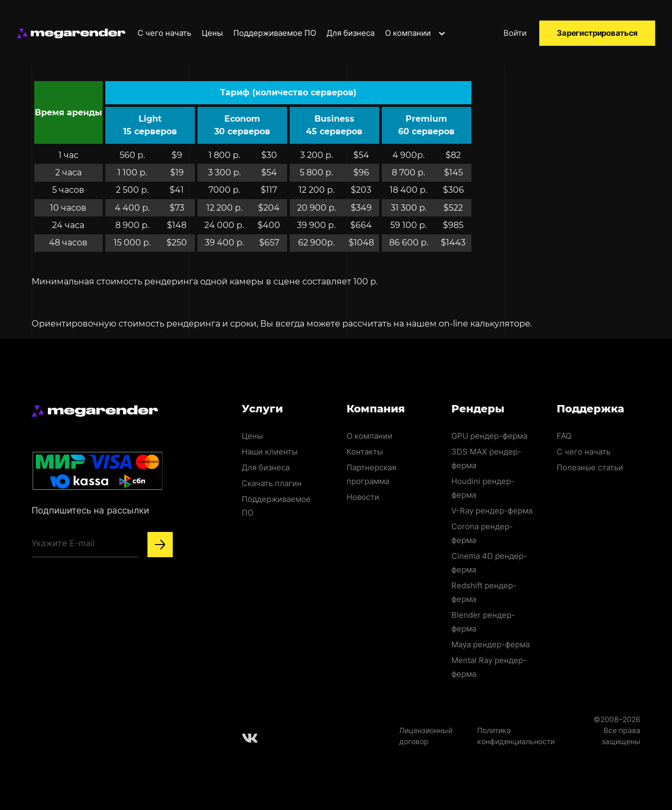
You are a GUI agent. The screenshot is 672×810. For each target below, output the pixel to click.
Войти (515, 33)
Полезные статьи (590, 467)
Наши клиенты (270, 452)
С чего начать (164, 33)
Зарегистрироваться (597, 33)
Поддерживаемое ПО (275, 33)
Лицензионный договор (426, 736)
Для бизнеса (350, 33)
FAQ (564, 436)
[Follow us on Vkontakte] (250, 738)
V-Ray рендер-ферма (492, 511)
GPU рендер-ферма (489, 436)
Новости (363, 497)
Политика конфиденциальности (516, 736)
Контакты (365, 452)
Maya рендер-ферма (491, 644)
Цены (212, 33)
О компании (416, 33)
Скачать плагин (272, 483)
